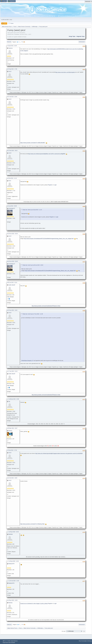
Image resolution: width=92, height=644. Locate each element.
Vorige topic (72, 36)
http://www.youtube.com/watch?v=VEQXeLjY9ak (32, 524)
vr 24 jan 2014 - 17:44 (12, 450)
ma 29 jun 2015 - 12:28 (12, 600)
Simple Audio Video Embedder (9, 643)
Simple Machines (14, 641)
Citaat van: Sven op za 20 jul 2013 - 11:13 (32, 210)
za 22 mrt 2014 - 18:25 (12, 478)
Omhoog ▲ (90, 641)
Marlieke (11, 534)
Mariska (10, 603)
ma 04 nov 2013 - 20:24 (12, 234)
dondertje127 (12, 208)
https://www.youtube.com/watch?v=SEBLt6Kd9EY (33, 143)
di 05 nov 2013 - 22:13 (12, 283)
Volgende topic (80, 36)
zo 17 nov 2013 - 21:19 (12, 371)
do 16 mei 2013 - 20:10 (12, 151)
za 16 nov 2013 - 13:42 (12, 310)
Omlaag (9, 42)
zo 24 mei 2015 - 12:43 (14, 581)
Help (80, 641)
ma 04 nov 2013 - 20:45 (12, 261)
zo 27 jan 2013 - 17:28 (12, 69)
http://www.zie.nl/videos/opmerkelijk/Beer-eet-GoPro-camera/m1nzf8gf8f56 (47, 154)
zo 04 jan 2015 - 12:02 (14, 561)
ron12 (10, 71)
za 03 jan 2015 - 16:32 (14, 532)
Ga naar (64, 631)
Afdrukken (82, 42)
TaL (9, 402)
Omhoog (9, 625)
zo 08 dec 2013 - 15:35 (14, 399)
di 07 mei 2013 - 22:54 (12, 97)
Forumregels (84, 641)
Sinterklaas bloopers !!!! (27, 361)
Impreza (10, 48)
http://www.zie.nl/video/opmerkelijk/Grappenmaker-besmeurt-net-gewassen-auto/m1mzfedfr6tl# (59, 453)
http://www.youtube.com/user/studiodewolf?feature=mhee (46, 306)
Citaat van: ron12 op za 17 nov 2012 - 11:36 (33, 314)
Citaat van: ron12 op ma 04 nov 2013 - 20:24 (33, 265)
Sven (10, 181)
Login (55, 185)
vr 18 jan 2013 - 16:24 (12, 46)
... (20, 42)
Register (50, 185)
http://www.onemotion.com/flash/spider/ (65, 72)
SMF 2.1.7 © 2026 (6, 641)
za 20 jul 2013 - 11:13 (12, 178)
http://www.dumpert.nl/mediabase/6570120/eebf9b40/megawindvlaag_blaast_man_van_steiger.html (49, 239)
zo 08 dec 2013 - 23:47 (12, 428)
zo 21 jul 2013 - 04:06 (12, 206)
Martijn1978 (11, 564)
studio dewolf (12, 285)
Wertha (10, 431)
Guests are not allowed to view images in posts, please (34, 603)
